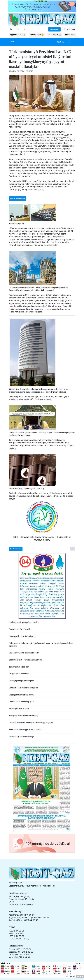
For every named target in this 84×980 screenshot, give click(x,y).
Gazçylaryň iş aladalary (19, 674)
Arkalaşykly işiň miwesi (19, 709)
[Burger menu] (69, 42)
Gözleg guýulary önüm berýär (22, 695)
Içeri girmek (69, 29)
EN (18, 29)
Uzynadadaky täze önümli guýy (22, 636)
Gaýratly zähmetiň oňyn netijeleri (23, 688)
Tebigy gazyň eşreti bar (19, 667)
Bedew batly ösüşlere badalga (21, 737)
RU (25, 29)
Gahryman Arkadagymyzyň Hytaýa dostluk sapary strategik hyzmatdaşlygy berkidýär (41, 645)
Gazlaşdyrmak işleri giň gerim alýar (24, 622)
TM (11, 29)
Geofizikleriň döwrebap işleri (21, 702)
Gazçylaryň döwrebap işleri (21, 629)
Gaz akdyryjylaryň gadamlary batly (24, 653)
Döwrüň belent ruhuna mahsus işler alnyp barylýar (31, 723)
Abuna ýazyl (54, 29)
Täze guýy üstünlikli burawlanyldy (23, 716)
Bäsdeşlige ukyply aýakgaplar (21, 681)
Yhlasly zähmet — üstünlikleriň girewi (25, 660)
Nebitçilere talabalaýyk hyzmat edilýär (25, 730)
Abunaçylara (16, 549)
